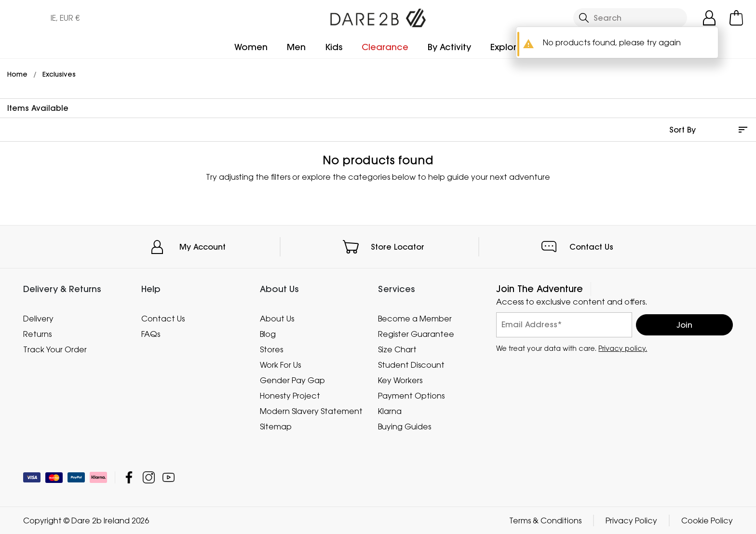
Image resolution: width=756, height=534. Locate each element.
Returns (37, 334)
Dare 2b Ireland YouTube (169, 477)
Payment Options (411, 396)
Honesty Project (290, 396)
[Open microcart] (736, 18)
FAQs (151, 334)
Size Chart (397, 349)
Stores (271, 349)
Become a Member (415, 319)
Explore (506, 47)
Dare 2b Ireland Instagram (149, 477)
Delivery (38, 319)
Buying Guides (405, 427)
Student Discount (411, 365)
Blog (268, 334)
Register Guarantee (416, 334)
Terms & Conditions (545, 521)
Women (251, 47)
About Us (277, 319)
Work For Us (280, 365)
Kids (334, 47)
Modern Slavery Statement (311, 411)
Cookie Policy (707, 521)
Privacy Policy (631, 521)
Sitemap (276, 427)
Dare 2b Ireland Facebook (129, 477)
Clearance (385, 47)
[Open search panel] (630, 18)
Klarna (390, 411)
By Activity (449, 47)
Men (296, 47)
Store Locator (398, 247)
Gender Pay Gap (292, 380)
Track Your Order (55, 349)
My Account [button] (202, 247)
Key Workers (400, 380)
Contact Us (591, 247)
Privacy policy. (623, 348)
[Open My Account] (709, 18)
